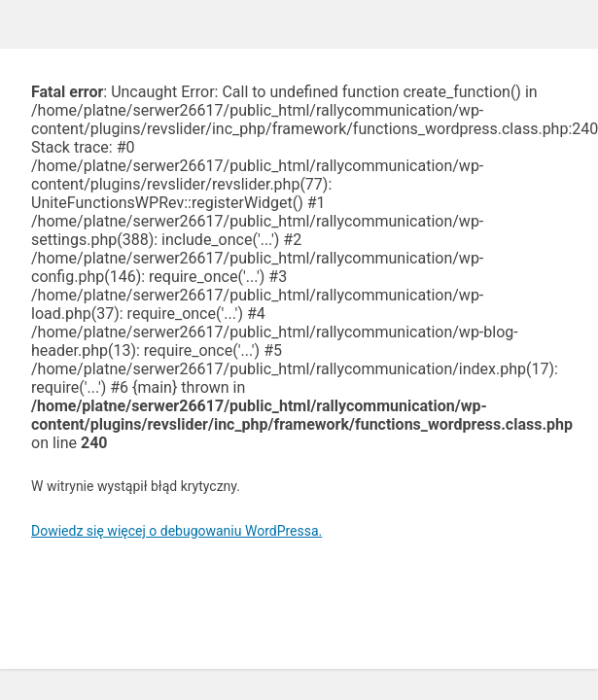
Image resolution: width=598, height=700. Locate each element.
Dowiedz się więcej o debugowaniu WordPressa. (176, 531)
